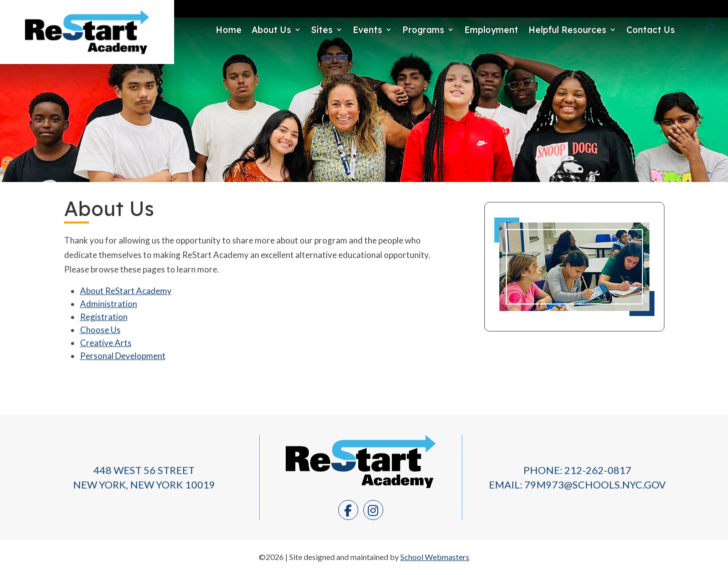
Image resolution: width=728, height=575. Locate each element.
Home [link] (202, 29)
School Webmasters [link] (435, 557)
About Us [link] (244, 29)
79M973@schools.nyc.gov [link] (595, 484)
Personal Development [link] (123, 356)
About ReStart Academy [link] (126, 291)
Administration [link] (109, 304)
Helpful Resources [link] (540, 29)
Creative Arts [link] (106, 343)
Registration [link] (104, 317)
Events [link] (340, 29)
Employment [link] (464, 29)
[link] (87, 51)
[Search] (696, 28)
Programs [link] (396, 29)
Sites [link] (295, 29)
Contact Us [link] (624, 29)
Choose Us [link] (100, 330)
